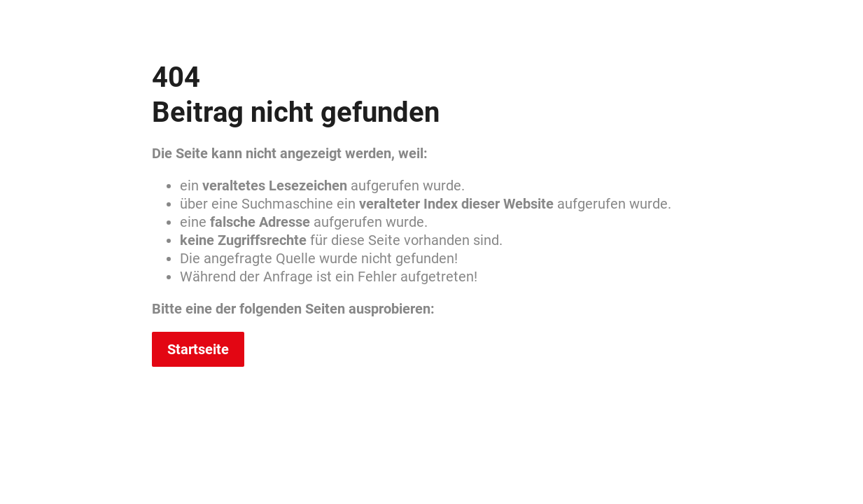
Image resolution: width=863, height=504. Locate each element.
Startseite (198, 349)
